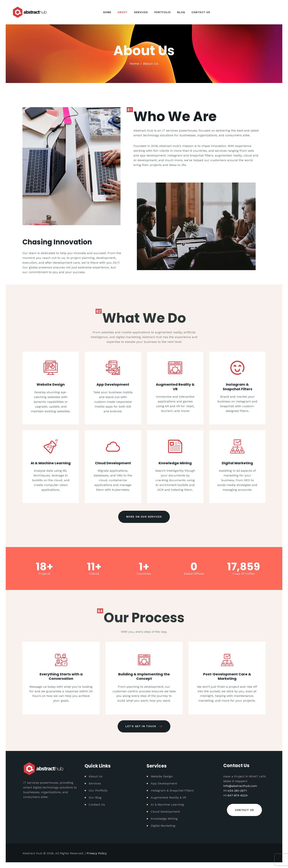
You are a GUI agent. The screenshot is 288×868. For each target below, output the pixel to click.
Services (95, 783)
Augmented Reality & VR (175, 513)
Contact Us (97, 805)
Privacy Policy (97, 853)
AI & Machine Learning (167, 805)
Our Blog (95, 797)
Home (134, 63)
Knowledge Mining (164, 819)
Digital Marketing (163, 826)
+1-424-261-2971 (235, 791)
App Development (164, 783)
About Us (96, 776)
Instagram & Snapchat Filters (237, 513)
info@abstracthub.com (240, 786)
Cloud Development (165, 812)
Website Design (162, 776)
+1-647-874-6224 (235, 795)
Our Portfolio (98, 790)
